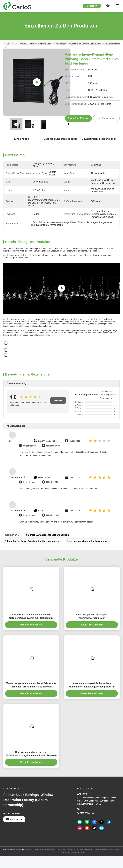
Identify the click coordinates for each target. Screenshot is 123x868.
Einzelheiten (22, 139)
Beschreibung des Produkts (60, 139)
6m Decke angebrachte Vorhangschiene (48, 535)
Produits (22, 44)
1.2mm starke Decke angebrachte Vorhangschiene (32, 541)
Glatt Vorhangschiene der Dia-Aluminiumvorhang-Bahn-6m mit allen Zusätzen (31, 754)
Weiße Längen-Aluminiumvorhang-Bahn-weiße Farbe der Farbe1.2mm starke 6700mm (31, 685)
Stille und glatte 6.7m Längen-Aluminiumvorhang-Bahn (92, 616)
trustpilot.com (30, 446)
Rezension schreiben (58, 402)
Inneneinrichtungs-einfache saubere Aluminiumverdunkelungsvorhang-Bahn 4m (92, 685)
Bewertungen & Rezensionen (99, 139)
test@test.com (14, 819)
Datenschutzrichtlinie (11, 849)
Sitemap (21, 849)
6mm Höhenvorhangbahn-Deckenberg (87, 541)
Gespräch (92, 6)
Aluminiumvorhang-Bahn (41, 44)
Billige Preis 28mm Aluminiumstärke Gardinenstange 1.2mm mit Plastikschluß (31, 616)
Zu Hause (7, 44)
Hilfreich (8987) (53, 446)
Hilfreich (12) (52, 482)
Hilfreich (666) (53, 515)
